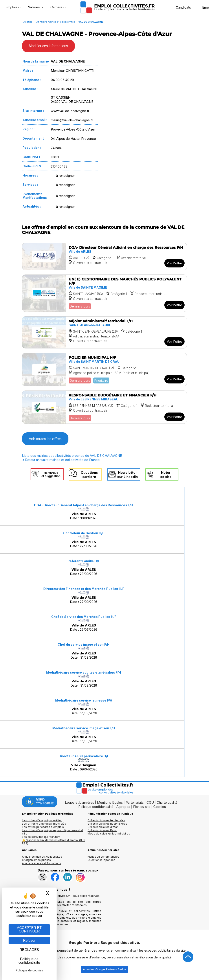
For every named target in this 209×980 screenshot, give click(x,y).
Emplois (13, 7)
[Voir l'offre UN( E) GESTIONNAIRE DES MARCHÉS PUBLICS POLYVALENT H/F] (104, 293)
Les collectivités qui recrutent (41, 837)
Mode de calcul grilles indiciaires (109, 834)
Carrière (58, 7)
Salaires (35, 7)
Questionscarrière (89, 475)
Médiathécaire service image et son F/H (84, 728)
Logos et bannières (80, 802)
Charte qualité (167, 802)
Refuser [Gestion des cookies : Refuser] (29, 940)
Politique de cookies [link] (29, 970)
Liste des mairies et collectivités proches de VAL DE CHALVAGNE (72, 456)
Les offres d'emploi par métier (42, 820)
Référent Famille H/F (84, 561)
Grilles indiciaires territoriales (106, 820)
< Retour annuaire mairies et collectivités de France (61, 460)
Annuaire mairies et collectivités (56, 22)
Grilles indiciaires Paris (102, 830)
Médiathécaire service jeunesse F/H (84, 700)
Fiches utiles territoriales (103, 857)
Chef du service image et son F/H (84, 644)
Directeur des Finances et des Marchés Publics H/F (84, 589)
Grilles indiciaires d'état (103, 827)
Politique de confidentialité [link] (29, 961)
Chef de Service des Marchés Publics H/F (84, 617)
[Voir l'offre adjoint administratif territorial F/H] (104, 332)
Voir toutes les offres (45, 439)
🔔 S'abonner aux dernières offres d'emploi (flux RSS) (53, 842)
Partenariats (135, 802)
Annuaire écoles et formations (41, 863)
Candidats (181, 7)
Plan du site (142, 807)
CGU (150, 802)
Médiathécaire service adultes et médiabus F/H (84, 672)
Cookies (160, 807)
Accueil (28, 22)
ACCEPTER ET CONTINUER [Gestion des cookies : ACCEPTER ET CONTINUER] (29, 929)
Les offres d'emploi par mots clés (44, 824)
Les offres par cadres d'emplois (43, 827)
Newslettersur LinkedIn (127, 475)
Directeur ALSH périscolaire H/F (84, 756)
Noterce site (166, 475)
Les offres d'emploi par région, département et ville (53, 832)
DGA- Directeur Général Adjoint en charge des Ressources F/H (84, 505)
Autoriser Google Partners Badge (104, 969)
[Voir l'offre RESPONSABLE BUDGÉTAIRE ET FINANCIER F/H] (104, 407)
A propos (123, 807)
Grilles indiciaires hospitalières (107, 824)
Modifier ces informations (48, 46)
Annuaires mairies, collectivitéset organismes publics (42, 858)
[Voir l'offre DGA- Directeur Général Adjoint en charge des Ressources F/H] (104, 256)
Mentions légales (110, 802)
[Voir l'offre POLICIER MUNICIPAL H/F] (104, 369)
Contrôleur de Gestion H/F (84, 533)
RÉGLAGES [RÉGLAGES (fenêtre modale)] (29, 950)
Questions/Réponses (101, 860)
